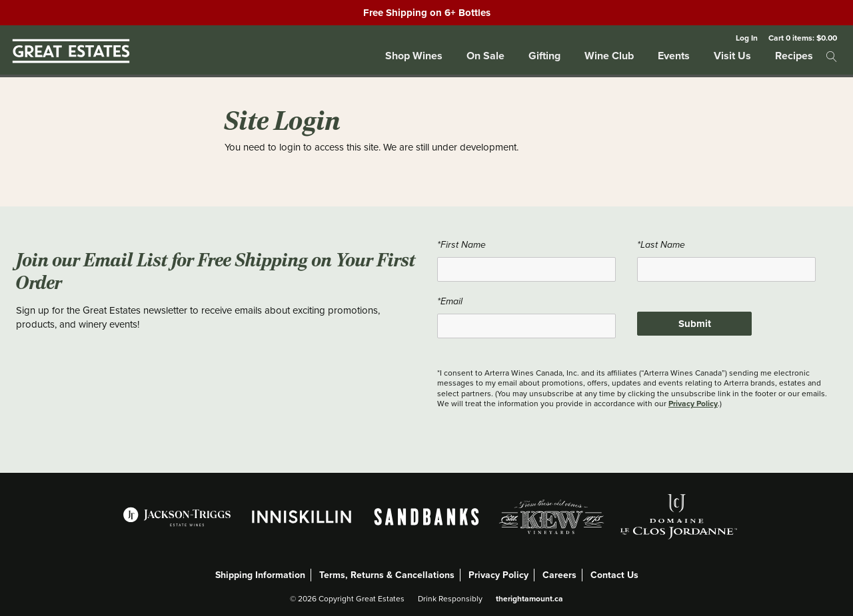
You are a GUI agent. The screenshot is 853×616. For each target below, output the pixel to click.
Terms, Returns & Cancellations (387, 575)
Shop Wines (414, 56)
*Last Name (661, 245)
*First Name (461, 245)
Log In (747, 38)
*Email (450, 302)
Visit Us (732, 56)
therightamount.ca (529, 599)
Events (674, 56)
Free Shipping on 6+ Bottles (427, 13)
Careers (559, 575)
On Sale (485, 56)
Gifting (544, 56)
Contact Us (614, 575)
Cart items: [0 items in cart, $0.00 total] (803, 38)
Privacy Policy (693, 403)
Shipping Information (260, 575)
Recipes (794, 56)
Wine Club (609, 56)
